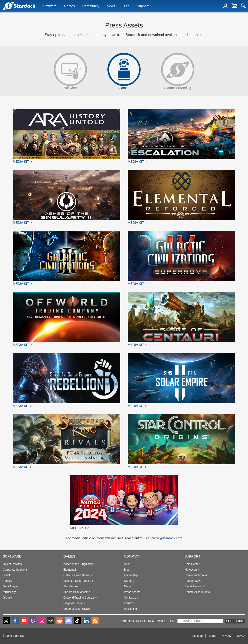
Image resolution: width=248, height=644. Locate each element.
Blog (126, 6)
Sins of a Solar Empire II (79, 581)
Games (69, 6)
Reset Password (195, 586)
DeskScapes (11, 586)
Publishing (130, 609)
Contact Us (131, 598)
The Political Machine (77, 592)
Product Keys (193, 581)
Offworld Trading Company (80, 598)
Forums (129, 603)
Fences (7, 581)
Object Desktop (12, 564)
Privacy (226, 636)
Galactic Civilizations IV (78, 575)
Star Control (71, 586)
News (111, 6)
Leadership (131, 575)
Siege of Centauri (74, 603)
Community (91, 6)
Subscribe (235, 621)
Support (143, 6)
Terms (212, 636)
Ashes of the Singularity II (79, 564)
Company (132, 556)
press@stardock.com (167, 538)
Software (50, 6)
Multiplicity (9, 592)
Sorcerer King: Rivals (77, 609)
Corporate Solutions (15, 570)
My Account (192, 570)
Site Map (197, 636)
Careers (129, 581)
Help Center (192, 564)
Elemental (70, 570)
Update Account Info (197, 592)
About (128, 564)
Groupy (7, 598)
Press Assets (132, 592)
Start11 (7, 575)
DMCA (241, 636)
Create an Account (196, 575)
